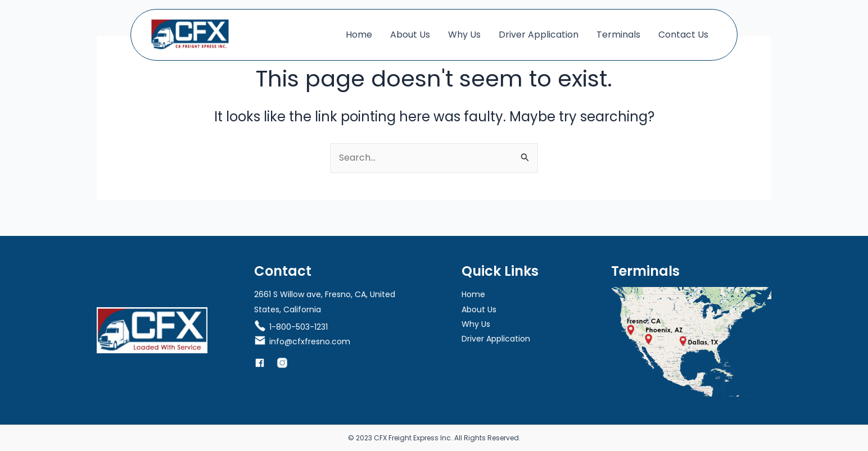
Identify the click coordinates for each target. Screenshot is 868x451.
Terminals (618, 35)
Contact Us (683, 35)
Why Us (464, 35)
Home (359, 35)
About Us (410, 35)
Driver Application (539, 35)
